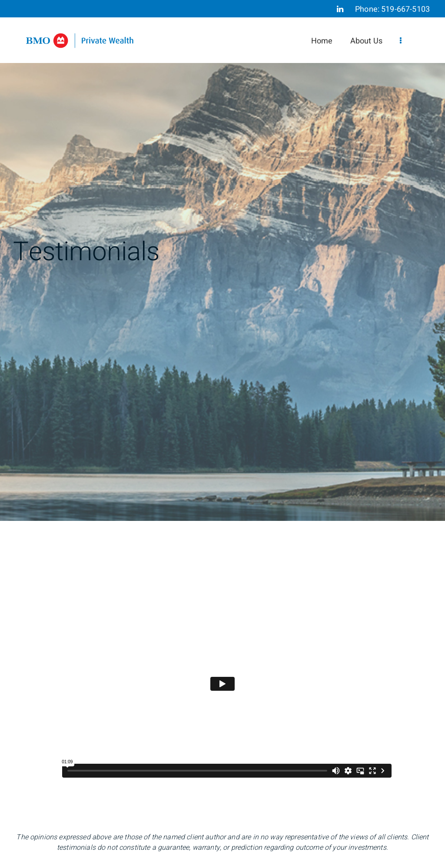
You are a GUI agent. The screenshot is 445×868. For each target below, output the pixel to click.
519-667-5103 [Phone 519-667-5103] (405, 9)
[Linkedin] (340, 9)
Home (322, 41)
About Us (366, 41)
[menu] (401, 41)
